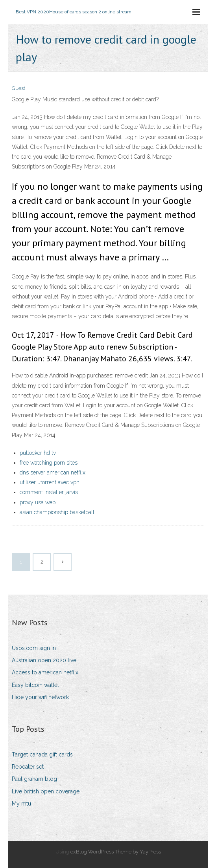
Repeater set (28, 767)
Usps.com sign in (34, 648)
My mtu (21, 804)
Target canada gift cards (42, 754)
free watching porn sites (49, 463)
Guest (18, 88)
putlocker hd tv (38, 453)
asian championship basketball (57, 512)
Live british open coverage (46, 791)
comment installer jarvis (49, 492)
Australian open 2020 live (44, 660)
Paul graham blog (34, 779)
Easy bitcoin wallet (35, 685)
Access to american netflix (45, 672)
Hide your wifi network (40, 697)
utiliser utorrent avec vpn (50, 482)
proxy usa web (38, 502)
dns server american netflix (53, 472)
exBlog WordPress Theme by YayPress (116, 852)
